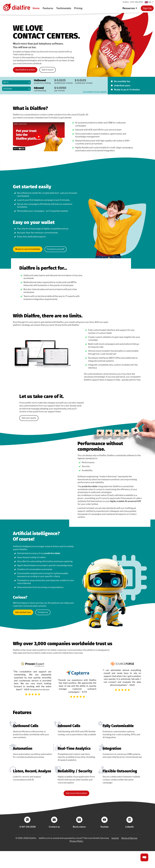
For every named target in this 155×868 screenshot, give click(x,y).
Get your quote (29, 418)
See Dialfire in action (25, 70)
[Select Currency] (16, 89)
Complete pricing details (95, 92)
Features (48, 8)
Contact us (43, 612)
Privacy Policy (76, 841)
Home (36, 8)
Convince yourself (56, 249)
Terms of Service (129, 838)
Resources (130, 8)
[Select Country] (16, 82)
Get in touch (48, 70)
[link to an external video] (39, 137)
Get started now (23, 612)
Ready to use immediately (28, 249)
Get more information (76, 793)
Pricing (78, 8)
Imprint (115, 838)
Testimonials (64, 8)
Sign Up (147, 8)
